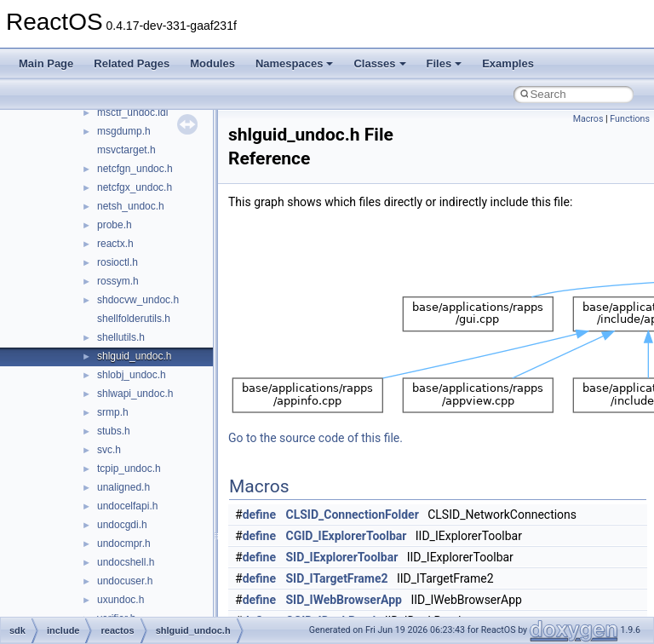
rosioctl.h (118, 262)
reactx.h (115, 244)
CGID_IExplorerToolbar (347, 536)
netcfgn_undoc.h (135, 169)
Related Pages (132, 63)
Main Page (46, 63)
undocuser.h (125, 581)
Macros (588, 119)
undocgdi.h (122, 525)
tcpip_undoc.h (129, 469)
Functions (630, 119)
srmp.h (113, 412)
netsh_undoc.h (131, 206)
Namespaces (295, 63)
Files (445, 63)
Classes (379, 63)
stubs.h (114, 431)
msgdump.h (124, 131)
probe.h (115, 225)
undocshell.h (126, 562)
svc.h (109, 450)
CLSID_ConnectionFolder (353, 515)
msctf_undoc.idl (132, 112)
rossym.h (118, 281)
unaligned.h (123, 487)
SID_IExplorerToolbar (342, 557)
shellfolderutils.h (134, 319)
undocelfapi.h (127, 506)
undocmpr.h (124, 543)
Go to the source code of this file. (316, 438)
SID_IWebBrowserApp (344, 600)
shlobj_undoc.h (132, 375)
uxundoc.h (120, 600)
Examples (508, 63)
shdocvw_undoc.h (138, 300)
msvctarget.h (126, 150)
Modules (212, 63)
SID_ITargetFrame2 (337, 578)
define (259, 515)
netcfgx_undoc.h (135, 187)
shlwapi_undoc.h (135, 394)
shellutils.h (121, 337)
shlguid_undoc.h (134, 356)
